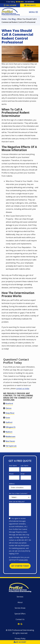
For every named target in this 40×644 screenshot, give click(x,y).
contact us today (23, 388)
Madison (9, 432)
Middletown (10, 437)
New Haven (10, 441)
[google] (21, 624)
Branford (9, 404)
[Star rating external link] (20, 2)
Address (12, 484)
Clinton (8, 408)
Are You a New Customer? (18, 493)
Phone (11, 474)
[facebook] (19, 624)
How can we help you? (17, 502)
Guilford (9, 422)
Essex (8, 418)
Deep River (10, 413)
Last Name (24, 466)
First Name (13, 466)
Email (22, 474)
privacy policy (23, 560)
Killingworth (10, 427)
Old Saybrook (11, 446)
